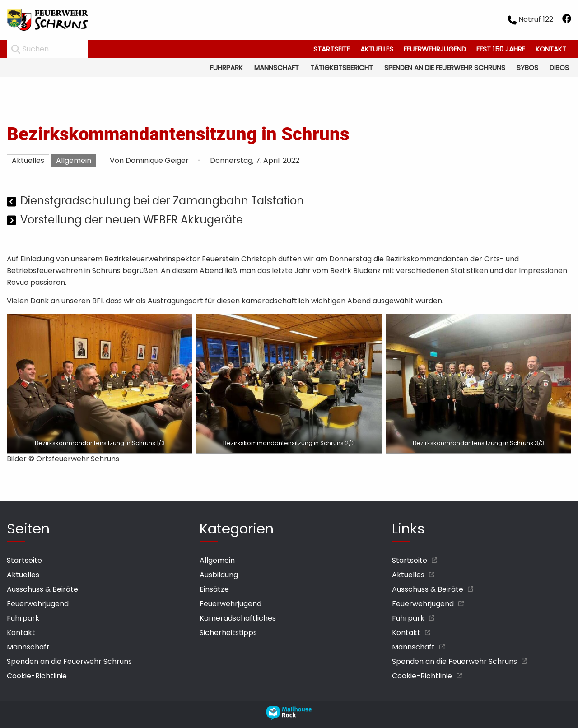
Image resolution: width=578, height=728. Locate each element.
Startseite (332, 49)
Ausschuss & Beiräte (42, 589)
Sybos (527, 67)
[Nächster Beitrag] (12, 221)
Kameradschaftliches (238, 618)
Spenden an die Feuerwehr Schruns (445, 67)
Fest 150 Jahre (501, 49)
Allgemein (74, 160)
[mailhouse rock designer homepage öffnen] (289, 718)
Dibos (559, 67)
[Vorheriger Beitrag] (12, 202)
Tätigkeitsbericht (342, 67)
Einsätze (214, 589)
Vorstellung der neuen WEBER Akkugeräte (132, 220)
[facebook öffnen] (567, 20)
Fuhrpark (226, 67)
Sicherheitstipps (228, 633)
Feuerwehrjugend (435, 49)
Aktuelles (377, 49)
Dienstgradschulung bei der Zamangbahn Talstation (162, 201)
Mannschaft (277, 67)
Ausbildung (219, 575)
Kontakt (551, 49)
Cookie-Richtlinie (37, 676)
